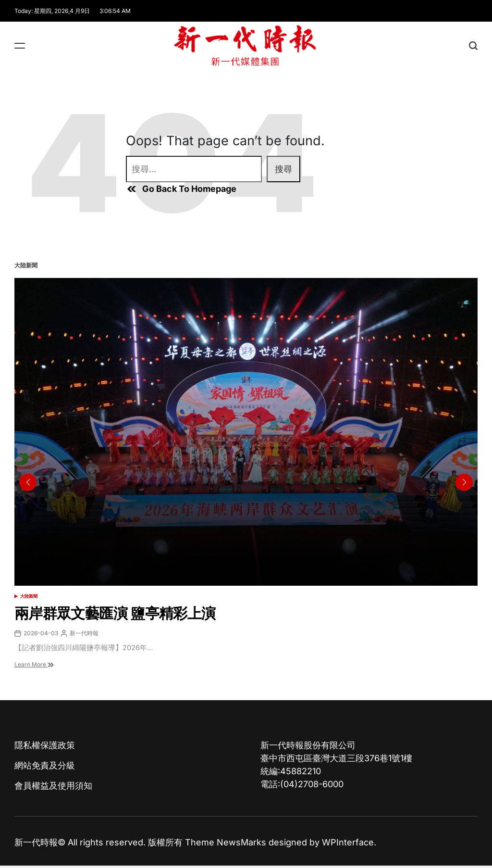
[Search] (473, 45)
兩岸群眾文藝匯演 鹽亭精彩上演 (115, 613)
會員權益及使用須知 (53, 786)
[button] (464, 482)
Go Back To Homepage (181, 189)
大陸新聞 (29, 596)
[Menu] (20, 45)
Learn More (34, 664)
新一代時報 (84, 633)
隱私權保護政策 (45, 745)
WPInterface (348, 842)
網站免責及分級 (45, 765)
